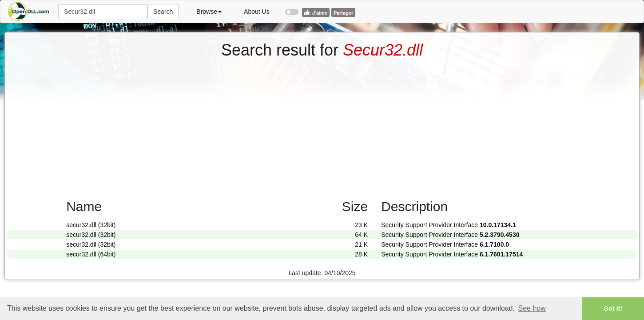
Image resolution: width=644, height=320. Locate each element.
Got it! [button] (613, 308)
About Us (257, 12)
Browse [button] (209, 12)
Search (163, 12)
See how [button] (532, 308)
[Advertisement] (322, 126)
